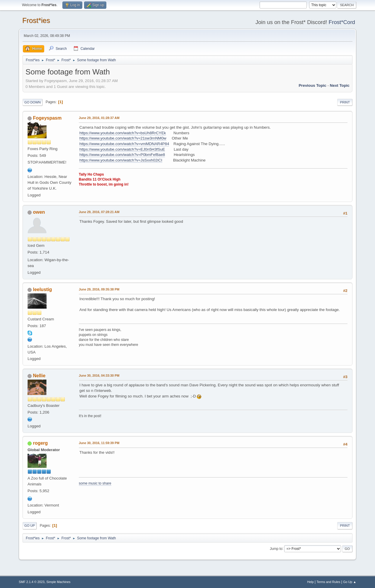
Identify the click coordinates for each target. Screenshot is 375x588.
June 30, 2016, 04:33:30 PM (99, 375)
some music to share (95, 483)
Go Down (33, 102)
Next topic (340, 85)
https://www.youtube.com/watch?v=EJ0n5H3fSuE (122, 149)
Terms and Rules (329, 582)
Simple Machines (58, 582)
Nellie (39, 376)
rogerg (40, 443)
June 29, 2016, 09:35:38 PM (99, 289)
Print (345, 102)
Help (311, 582)
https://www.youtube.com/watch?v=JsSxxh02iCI (121, 160)
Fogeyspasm (47, 118)
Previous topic (312, 85)
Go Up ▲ (350, 582)
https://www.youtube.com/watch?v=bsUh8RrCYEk (123, 133)
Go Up (30, 526)
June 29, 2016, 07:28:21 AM (99, 212)
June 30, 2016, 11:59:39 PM (99, 443)
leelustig (42, 289)
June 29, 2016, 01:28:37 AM (99, 118)
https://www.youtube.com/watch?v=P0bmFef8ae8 (122, 155)
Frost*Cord (342, 22)
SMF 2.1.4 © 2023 (32, 582)
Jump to (276, 548)
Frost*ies (36, 20)
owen (39, 212)
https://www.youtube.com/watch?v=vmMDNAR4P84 (124, 144)
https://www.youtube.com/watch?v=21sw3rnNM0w (123, 138)
